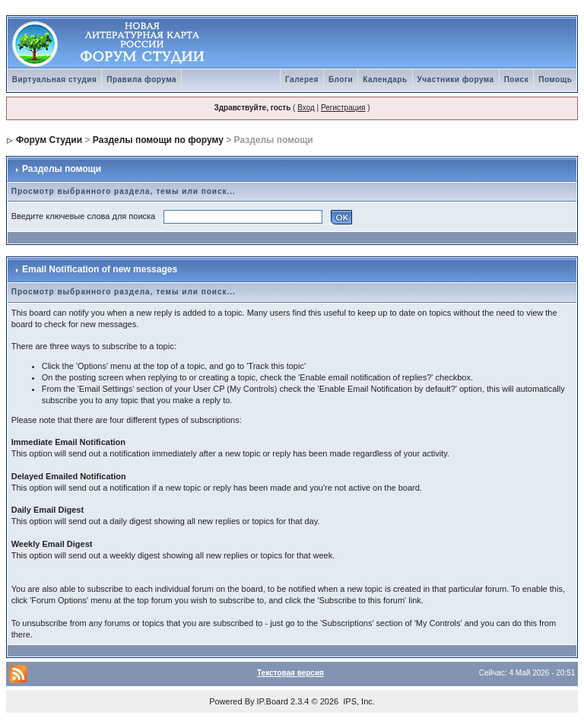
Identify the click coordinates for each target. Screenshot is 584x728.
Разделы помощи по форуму (158, 140)
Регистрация (343, 108)
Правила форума (141, 79)
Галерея (302, 79)
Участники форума (456, 79)
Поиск (517, 79)
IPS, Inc (358, 701)
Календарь (385, 79)
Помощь (555, 79)
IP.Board (273, 701)
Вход (306, 108)
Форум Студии (49, 140)
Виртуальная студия (55, 79)
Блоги (341, 79)
